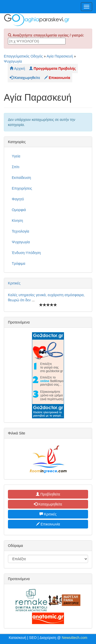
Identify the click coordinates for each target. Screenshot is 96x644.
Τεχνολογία (20, 231)
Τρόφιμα (19, 263)
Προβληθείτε (48, 494)
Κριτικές (14, 283)
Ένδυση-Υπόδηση (26, 253)
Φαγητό (18, 199)
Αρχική (17, 68)
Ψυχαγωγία (13, 61)
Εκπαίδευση (21, 178)
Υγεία (16, 156)
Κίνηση (17, 221)
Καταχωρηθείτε (48, 504)
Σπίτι (15, 167)
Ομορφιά (19, 210)
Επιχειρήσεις (22, 188)
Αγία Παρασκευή (60, 56)
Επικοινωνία (48, 524)
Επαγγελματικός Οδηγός (23, 56)
